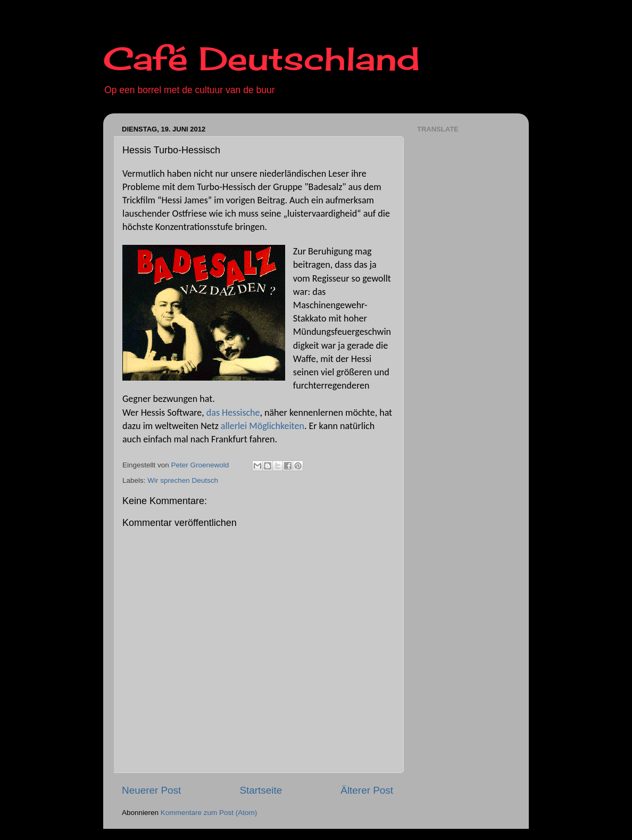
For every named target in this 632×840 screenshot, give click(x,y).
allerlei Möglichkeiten (263, 426)
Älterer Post (367, 790)
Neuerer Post (151, 790)
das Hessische (233, 413)
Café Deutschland (261, 58)
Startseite (261, 790)
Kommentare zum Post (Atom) (209, 813)
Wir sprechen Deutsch (183, 480)
